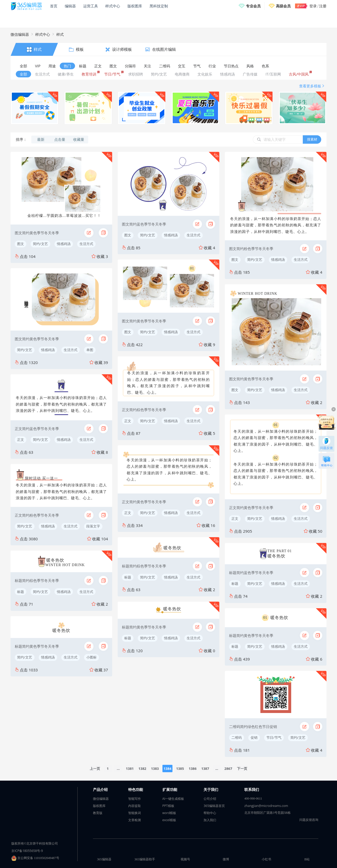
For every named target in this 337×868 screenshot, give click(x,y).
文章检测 (135, 820)
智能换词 (135, 813)
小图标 (91, 657)
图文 (21, 244)
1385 (180, 769)
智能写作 (135, 799)
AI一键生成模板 (173, 799)
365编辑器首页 (214, 806)
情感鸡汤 (64, 244)
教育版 (98, 813)
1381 (130, 769)
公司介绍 (210, 799)
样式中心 (113, 6)
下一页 (242, 769)
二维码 (237, 737)
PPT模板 (168, 806)
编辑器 (70, 6)
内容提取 (135, 806)
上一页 (95, 769)
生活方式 (86, 244)
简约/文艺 (40, 244)
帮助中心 (210, 813)
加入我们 (210, 820)
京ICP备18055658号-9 (27, 851)
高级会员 (283, 6)
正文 (21, 440)
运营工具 (91, 6)
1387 (205, 769)
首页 (54, 6)
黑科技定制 (159, 6)
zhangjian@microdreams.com (266, 806)
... (118, 769)
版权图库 (135, 6)
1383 (155, 769)
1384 (167, 769)
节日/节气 (274, 737)
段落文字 (93, 526)
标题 (21, 592)
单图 (90, 350)
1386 (193, 769)
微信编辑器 (20, 34)
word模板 (169, 813)
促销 (254, 737)
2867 (228, 769)
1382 (142, 769)
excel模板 (169, 820)
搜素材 (312, 139)
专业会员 (253, 6)
